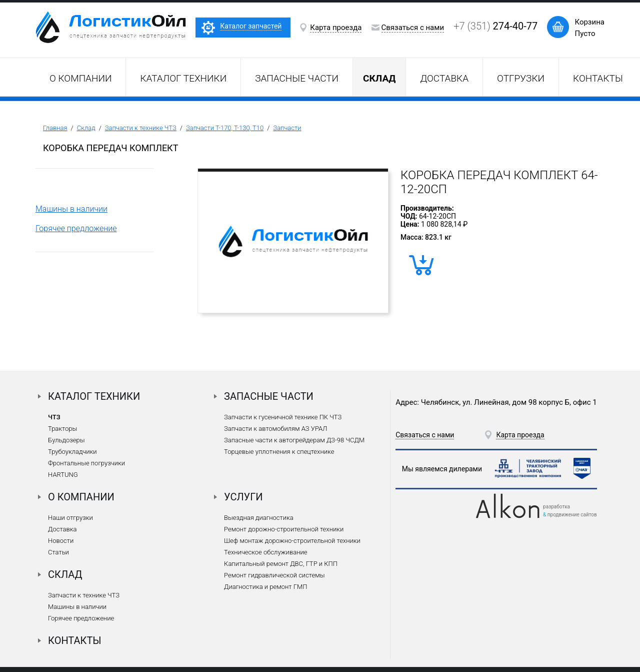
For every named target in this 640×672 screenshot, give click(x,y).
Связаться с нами (413, 28)
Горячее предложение (76, 228)
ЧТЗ (54, 417)
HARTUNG (63, 475)
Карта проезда (336, 28)
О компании (80, 78)
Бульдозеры (66, 440)
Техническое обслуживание (265, 552)
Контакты (598, 78)
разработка (556, 507)
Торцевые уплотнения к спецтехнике (279, 452)
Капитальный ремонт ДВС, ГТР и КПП (281, 564)
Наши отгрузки (70, 518)
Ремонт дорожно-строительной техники (284, 529)
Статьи (58, 552)
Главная (55, 128)
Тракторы (62, 429)
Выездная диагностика (259, 518)
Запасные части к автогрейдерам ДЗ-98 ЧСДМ (294, 440)
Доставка (444, 78)
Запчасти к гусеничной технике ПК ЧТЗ (283, 417)
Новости (61, 541)
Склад (86, 128)
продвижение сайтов (572, 515)
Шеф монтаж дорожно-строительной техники (292, 541)
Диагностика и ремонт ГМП (265, 587)
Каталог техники (183, 78)
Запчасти (287, 128)
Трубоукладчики (72, 452)
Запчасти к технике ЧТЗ (141, 128)
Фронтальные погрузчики (86, 463)
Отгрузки (521, 78)
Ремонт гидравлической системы (274, 575)
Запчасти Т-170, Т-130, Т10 (225, 128)
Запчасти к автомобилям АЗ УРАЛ (275, 429)
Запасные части (297, 78)
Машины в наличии (71, 209)
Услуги (243, 497)
